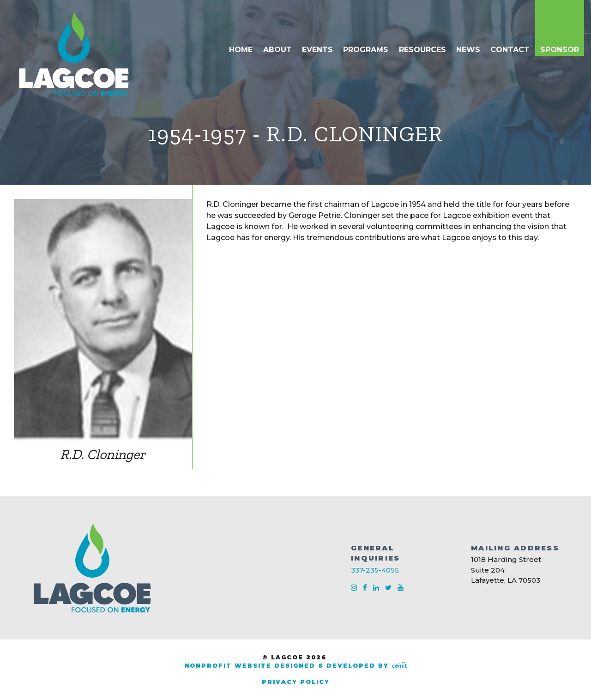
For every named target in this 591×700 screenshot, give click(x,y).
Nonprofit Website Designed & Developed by (295, 666)
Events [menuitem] (317, 50)
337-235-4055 (375, 570)
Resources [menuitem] (422, 50)
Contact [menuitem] (510, 50)
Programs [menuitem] (366, 50)
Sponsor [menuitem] (560, 50)
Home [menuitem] (241, 50)
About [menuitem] (277, 50)
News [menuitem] (468, 50)
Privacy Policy (296, 682)
